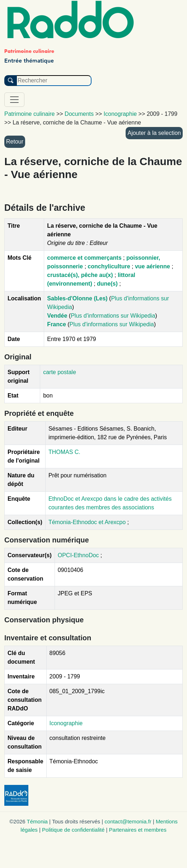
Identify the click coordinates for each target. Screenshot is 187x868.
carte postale (60, 372)
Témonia (37, 821)
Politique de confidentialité (73, 830)
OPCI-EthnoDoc (78, 555)
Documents (79, 114)
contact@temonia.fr (128, 821)
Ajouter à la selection (154, 133)
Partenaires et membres (138, 830)
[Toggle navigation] (14, 100)
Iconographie (66, 723)
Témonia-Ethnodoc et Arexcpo (88, 522)
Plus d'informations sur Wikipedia (113, 316)
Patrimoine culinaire (30, 114)
